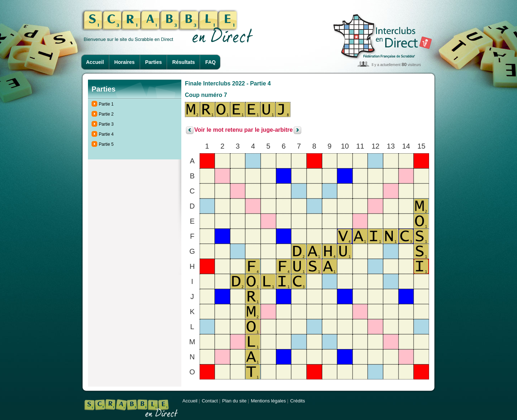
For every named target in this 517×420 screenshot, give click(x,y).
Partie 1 (106, 104)
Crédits (297, 401)
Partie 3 (106, 124)
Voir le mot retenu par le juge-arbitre (243, 130)
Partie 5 (106, 144)
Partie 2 (106, 114)
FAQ (211, 62)
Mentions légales (269, 401)
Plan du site (234, 401)
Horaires (124, 62)
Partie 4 (106, 134)
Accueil (95, 62)
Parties (153, 62)
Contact (210, 401)
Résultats (184, 62)
